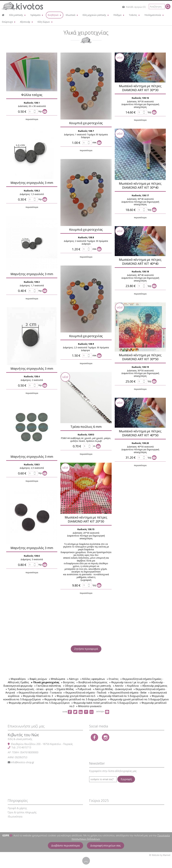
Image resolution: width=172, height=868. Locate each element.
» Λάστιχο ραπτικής (100, 686)
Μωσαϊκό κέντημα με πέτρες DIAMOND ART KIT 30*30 (139, 88)
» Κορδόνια (132, 686)
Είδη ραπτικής (18, 15)
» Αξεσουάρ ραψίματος (154, 686)
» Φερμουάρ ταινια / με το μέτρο (128, 682)
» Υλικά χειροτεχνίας (45, 682)
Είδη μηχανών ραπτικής (96, 15)
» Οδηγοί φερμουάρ (75, 686)
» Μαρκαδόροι (17, 679)
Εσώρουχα (9, 22)
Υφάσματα (37, 15)
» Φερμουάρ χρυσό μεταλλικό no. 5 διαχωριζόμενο (138, 699)
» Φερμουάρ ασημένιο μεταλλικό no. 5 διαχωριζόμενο (74, 699)
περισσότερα (31, 119)
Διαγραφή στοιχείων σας (106, 845)
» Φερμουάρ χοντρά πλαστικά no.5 (75, 696)
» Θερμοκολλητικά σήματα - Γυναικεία (39, 693)
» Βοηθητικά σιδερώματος (92, 682)
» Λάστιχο (73, 679)
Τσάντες (134, 15)
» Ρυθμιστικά (83, 689)
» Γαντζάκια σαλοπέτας (48, 686)
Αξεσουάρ (27, 22)
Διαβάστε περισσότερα (65, 845)
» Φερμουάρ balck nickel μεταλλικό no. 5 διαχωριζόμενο (105, 703)
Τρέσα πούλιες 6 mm (85, 427)
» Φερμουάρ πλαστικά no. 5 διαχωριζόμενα (123, 696)
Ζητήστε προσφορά (86, 649)
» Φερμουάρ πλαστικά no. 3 (37, 696)
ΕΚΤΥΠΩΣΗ (103, 712)
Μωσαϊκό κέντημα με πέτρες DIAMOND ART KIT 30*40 (139, 185)
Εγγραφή (126, 779)
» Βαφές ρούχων (37, 679)
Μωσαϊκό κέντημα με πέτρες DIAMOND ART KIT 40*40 (139, 262)
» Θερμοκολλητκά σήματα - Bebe (127, 693)
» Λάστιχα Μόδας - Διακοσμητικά (112, 689)
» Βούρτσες (68, 682)
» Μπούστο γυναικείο (89, 706)
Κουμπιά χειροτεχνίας (85, 123)
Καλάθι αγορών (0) (134, 7)
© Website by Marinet (160, 855)
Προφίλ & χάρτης (17, 808)
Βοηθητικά (55, 15)
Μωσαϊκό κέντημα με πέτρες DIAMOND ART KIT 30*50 (139, 357)
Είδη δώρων (45, 22)
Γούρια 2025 (99, 800)
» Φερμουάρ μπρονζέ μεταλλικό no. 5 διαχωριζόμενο (38, 703)
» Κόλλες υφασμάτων (93, 679)
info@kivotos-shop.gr (23, 762)
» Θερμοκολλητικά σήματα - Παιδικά (85, 693)
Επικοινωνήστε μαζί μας (26, 726)
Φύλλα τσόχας (31, 95)
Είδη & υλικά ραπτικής (20, 739)
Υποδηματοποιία (154, 15)
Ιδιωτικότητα (15, 817)
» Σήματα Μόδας (64, 689)
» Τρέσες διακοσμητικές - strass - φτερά (29, 689)
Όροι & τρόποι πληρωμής (22, 812)
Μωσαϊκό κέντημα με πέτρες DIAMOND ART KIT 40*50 (139, 433)
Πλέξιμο (119, 15)
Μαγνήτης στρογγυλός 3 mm (31, 183)
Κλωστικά (72, 15)
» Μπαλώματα (57, 679)
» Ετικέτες (113, 679)
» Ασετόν (118, 686)
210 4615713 (24, 747)
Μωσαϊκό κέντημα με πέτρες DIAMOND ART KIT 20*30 (85, 519)
